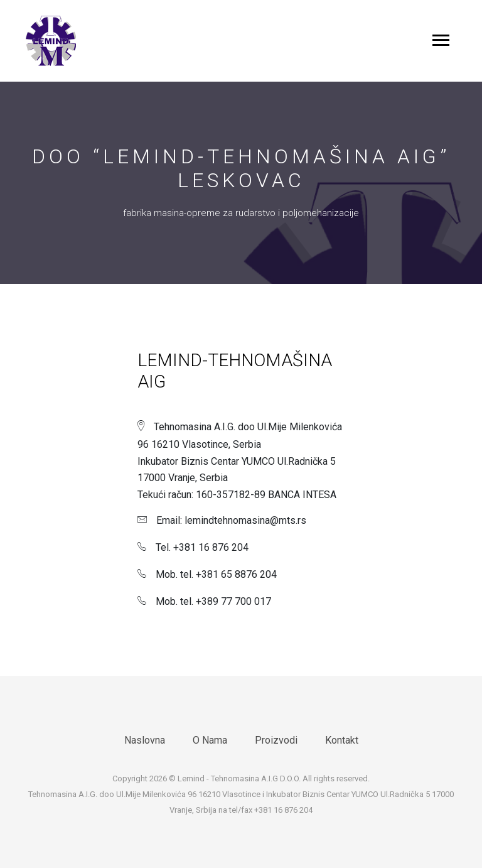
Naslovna (145, 740)
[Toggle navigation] (441, 41)
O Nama (210, 740)
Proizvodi (276, 740)
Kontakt (342, 740)
